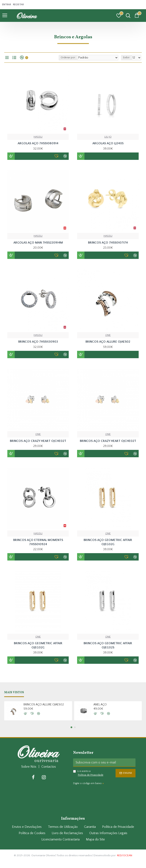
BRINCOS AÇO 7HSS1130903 (38, 342)
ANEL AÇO (100, 704)
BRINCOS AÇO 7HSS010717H (108, 243)
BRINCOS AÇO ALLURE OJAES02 (108, 342)
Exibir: (126, 58)
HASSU (38, 137)
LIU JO (108, 137)
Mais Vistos (14, 692)
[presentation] (103, 794)
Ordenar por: (68, 58)
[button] (71, 727)
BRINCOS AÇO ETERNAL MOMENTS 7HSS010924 (38, 542)
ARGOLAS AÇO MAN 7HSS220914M (38, 243)
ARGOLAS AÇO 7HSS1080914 (38, 143)
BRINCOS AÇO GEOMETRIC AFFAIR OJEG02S (108, 645)
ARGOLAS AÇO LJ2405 (108, 143)
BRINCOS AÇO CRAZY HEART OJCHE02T (38, 441)
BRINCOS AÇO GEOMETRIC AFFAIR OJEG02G (108, 542)
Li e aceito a (89, 773)
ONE (108, 335)
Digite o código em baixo (87, 783)
